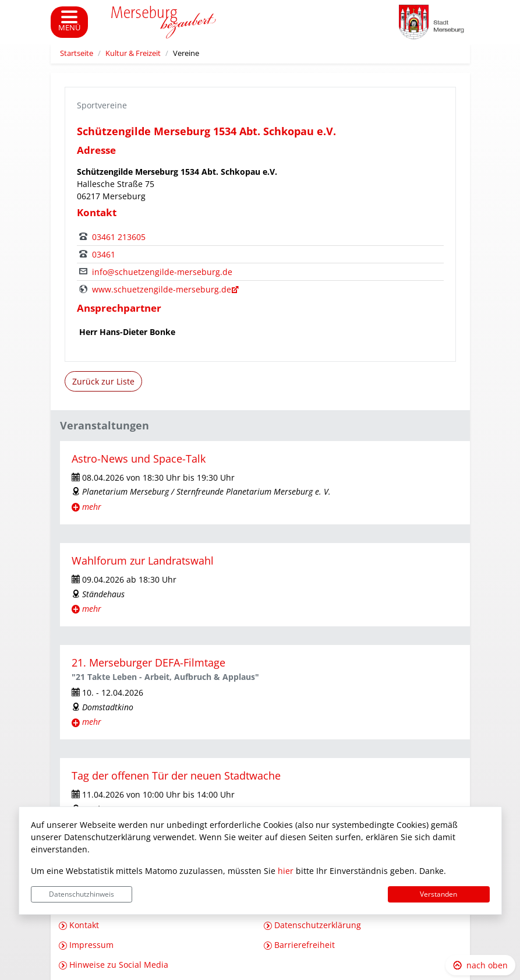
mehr (92, 507)
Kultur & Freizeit (133, 53)
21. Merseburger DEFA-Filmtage (148, 662)
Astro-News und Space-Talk (139, 459)
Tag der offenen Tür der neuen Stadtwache (176, 775)
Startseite (77, 53)
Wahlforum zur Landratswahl (143, 560)
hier (286, 871)
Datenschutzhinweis (82, 894)
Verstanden (438, 894)
